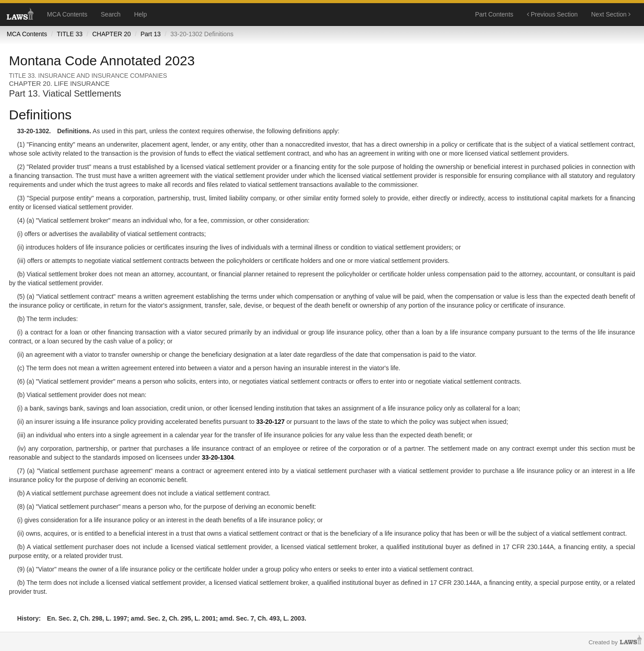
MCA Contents (67, 14)
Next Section (611, 14)
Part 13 (150, 34)
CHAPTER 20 (111, 34)
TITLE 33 (70, 34)
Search (110, 14)
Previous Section (552, 14)
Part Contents (494, 14)
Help (141, 14)
